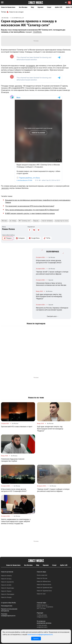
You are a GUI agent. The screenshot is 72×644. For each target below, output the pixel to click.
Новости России (42, 578)
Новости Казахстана (8, 7)
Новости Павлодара (8, 594)
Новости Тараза (6, 591)
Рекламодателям (7, 606)
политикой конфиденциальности (40, 635)
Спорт (49, 7)
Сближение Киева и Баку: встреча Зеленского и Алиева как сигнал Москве (51, 284)
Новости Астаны (6, 579)
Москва (4, 221)
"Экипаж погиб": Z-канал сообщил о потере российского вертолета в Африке (52, 273)
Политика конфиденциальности (8, 615)
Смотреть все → (53, 316)
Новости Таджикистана (44, 591)
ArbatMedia (37, 32)
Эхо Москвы (23, 7)
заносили (5, 188)
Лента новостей (42, 575)
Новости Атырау (6, 597)
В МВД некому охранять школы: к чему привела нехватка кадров (30, 213)
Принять (36, 639)
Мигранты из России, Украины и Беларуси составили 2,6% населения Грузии (52, 309)
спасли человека (47, 221)
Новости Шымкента (7, 582)
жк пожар (13, 221)
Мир (32, 7)
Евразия (40, 7)
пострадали (30, 66)
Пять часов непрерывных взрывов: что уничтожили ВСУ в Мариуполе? (32, 210)
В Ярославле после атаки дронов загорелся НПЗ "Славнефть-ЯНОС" (49, 262)
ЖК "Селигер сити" (25, 221)
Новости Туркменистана (45, 588)
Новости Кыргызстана (44, 585)
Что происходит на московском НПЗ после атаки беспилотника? (30, 206)
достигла (18, 86)
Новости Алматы (6, 576)
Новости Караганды (8, 588)
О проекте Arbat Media (8, 603)
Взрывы (36, 221)
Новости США (41, 594)
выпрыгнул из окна (62, 221)
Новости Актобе (6, 585)
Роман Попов (8, 229)
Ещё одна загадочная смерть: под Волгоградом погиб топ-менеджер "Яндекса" (49, 297)
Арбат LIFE (59, 7)
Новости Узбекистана (44, 581)
